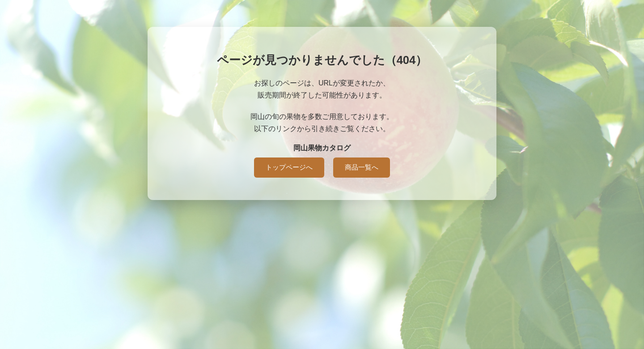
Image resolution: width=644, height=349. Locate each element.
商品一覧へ (362, 167)
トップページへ (289, 167)
